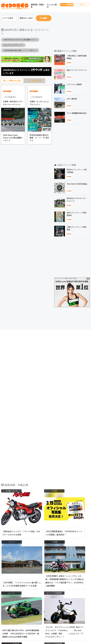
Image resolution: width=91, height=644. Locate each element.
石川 (44, 594)
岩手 (55, 579)
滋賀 (58, 602)
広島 (49, 608)
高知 (58, 611)
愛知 (44, 598)
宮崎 (49, 619)
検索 (43, 18)
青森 (51, 579)
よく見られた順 (34, 81)
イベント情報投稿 (67, 5)
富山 (58, 591)
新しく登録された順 (12, 81)
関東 (32, 585)
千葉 (55, 585)
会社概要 (73, 602)
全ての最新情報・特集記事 (45, 551)
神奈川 (50, 585)
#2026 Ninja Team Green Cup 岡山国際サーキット (23, 40)
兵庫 (49, 602)
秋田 (60, 579)
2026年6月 (11, 588)
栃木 (49, 587)
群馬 (53, 587)
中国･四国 (34, 608)
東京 (44, 585)
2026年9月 (11, 602)
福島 (53, 581)
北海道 (45, 579)
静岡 (49, 598)
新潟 (53, 591)
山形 (49, 581)
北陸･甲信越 (35, 591)
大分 (44, 619)
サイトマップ (74, 597)
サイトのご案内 (52, 6)
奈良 (44, 604)
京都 (53, 602)
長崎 (53, 617)
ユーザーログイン (76, 584)
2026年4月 (11, 579)
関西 (32, 602)
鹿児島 (54, 619)
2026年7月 (11, 593)
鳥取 (53, 608)
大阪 (44, 602)
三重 (58, 598)
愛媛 (49, 611)
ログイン (83, 5)
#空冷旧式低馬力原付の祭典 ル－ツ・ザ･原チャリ (23, 50)
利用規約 (73, 588)
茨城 (44, 587)
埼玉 (60, 585)
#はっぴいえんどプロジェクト (15, 45)
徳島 (44, 613)
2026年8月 (11, 597)
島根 (58, 608)
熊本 (58, 617)
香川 (53, 611)
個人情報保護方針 (76, 593)
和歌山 (50, 604)
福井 (49, 594)
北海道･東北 (35, 579)
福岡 (44, 617)
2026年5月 (11, 584)
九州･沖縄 (34, 617)
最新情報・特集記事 (37, 6)
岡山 (44, 608)
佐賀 (49, 617)
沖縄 (60, 619)
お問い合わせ (74, 579)
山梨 (44, 591)
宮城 (44, 581)
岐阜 (53, 598)
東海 (32, 598)
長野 (49, 591)
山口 (44, 611)
